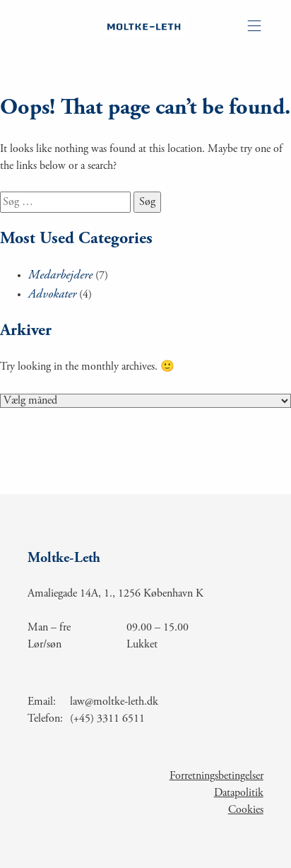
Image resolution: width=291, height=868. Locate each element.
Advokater (52, 295)
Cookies (246, 810)
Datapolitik (239, 793)
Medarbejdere (60, 276)
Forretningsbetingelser (216, 776)
